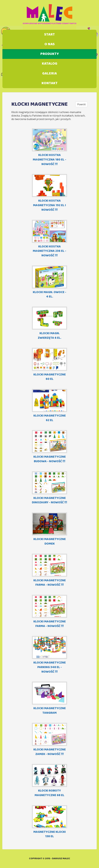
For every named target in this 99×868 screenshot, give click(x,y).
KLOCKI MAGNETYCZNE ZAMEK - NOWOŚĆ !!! (50, 740)
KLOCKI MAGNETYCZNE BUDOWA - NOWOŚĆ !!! (50, 447)
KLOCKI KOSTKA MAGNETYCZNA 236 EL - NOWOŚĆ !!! (50, 239)
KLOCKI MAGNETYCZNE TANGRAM (50, 698)
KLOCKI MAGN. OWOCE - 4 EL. (50, 282)
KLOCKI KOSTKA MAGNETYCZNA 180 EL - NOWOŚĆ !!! (50, 147)
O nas (50, 44)
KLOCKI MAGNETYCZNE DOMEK (50, 529)
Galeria (50, 74)
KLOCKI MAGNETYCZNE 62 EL (50, 406)
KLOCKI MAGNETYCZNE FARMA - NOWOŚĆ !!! (50, 570)
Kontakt (50, 83)
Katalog (50, 64)
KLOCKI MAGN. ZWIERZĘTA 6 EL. (50, 323)
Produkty (50, 54)
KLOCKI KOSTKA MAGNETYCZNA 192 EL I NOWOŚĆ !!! (50, 193)
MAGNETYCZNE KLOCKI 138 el (50, 822)
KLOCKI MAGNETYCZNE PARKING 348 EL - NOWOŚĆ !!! (50, 655)
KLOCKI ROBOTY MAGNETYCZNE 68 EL (50, 781)
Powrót (81, 104)
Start (50, 35)
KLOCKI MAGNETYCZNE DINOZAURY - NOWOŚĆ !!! (50, 488)
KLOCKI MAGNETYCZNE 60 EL (50, 365)
